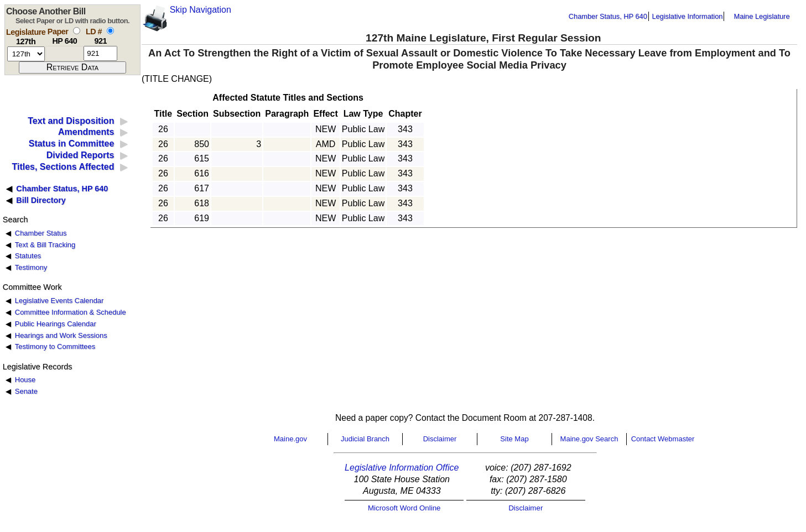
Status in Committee (72, 144)
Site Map (514, 439)
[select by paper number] (77, 31)
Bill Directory (41, 200)
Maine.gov (290, 439)
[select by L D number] (110, 31)
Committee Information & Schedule (71, 312)
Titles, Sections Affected (63, 167)
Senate (26, 391)
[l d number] (100, 53)
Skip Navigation (201, 10)
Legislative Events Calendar (59, 301)
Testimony (31, 267)
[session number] (26, 54)
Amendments (86, 132)
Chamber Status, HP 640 (608, 16)
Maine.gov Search (589, 439)
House (25, 380)
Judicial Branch (365, 439)
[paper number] (64, 53)
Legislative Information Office (402, 468)
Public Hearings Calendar (56, 324)
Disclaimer (440, 439)
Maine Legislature (761, 16)
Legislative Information (687, 16)
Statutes (28, 256)
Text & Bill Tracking (45, 245)
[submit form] (72, 67)
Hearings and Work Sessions (61, 335)
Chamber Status (41, 233)
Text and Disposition (71, 121)
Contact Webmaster (663, 439)
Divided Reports (80, 155)
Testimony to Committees (55, 346)
